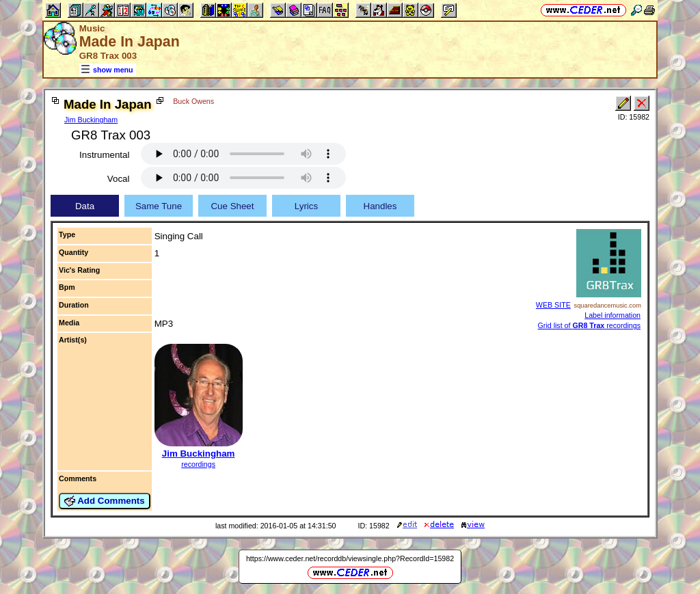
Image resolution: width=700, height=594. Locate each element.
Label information (612, 315)
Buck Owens (193, 101)
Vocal (119, 179)
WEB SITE (553, 305)
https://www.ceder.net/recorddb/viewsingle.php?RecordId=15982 (350, 558)
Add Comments (105, 501)
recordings (198, 464)
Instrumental (104, 155)
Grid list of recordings (589, 325)
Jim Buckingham (91, 120)
